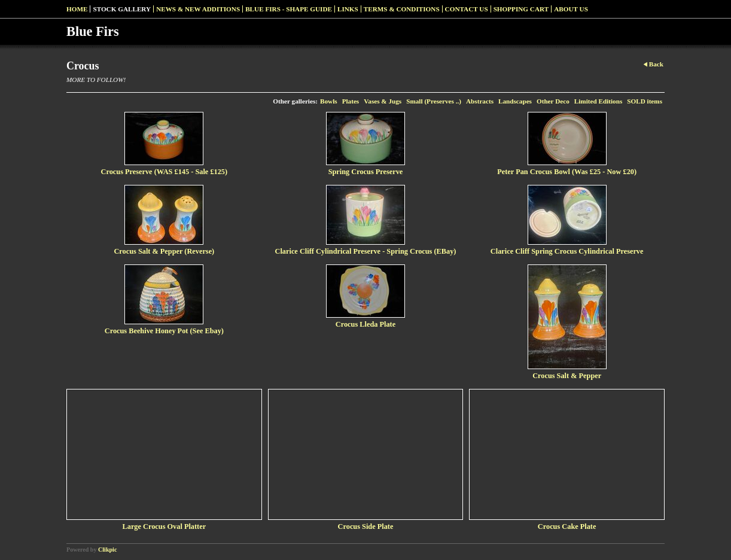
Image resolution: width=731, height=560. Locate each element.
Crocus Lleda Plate (365, 324)
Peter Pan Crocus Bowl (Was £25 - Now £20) (567, 172)
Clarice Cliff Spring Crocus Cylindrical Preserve (567, 251)
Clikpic (107, 550)
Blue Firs (93, 31)
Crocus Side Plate (366, 526)
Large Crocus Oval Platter (165, 526)
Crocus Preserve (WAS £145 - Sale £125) (165, 172)
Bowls (329, 101)
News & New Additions (198, 9)
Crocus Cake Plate (567, 526)
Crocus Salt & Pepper (567, 376)
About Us (571, 9)
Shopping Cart (521, 9)
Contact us (467, 9)
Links (348, 9)
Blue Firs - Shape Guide (289, 9)
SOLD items (645, 101)
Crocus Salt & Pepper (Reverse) (164, 251)
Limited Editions (598, 101)
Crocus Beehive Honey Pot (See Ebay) (164, 331)
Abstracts (480, 101)
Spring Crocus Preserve (366, 172)
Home (77, 9)
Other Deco (553, 101)
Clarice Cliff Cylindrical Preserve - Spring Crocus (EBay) (366, 251)
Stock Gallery (122, 9)
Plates (351, 101)
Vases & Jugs (383, 101)
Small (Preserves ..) (434, 101)
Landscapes (515, 101)
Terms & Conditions (402, 9)
